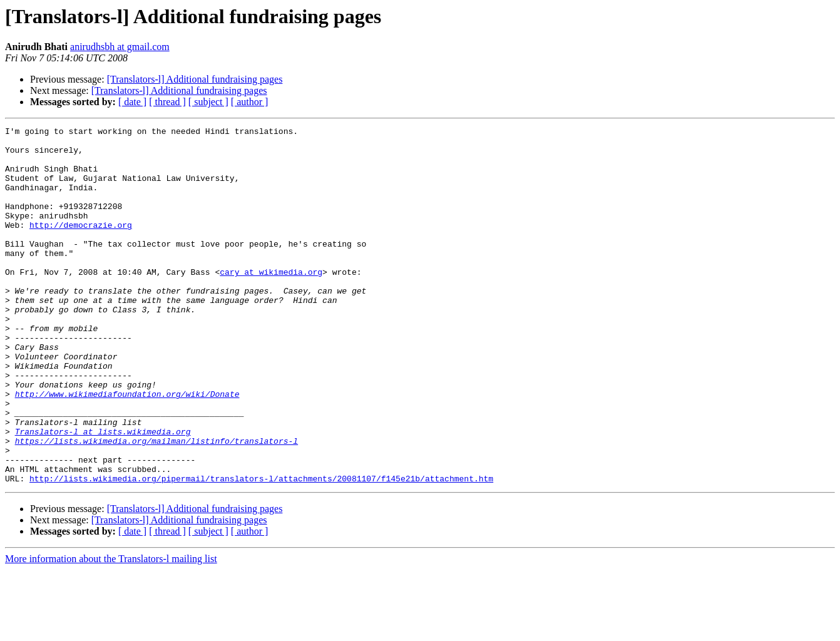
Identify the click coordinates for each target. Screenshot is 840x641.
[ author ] (250, 102)
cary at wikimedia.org (271, 302)
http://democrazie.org (81, 245)
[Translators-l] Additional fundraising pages (195, 79)
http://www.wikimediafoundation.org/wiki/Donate (127, 448)
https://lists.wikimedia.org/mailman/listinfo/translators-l (156, 505)
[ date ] (132, 102)
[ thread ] (167, 102)
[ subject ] (208, 102)
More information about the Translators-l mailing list (111, 630)
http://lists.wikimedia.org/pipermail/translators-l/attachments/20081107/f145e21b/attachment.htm (261, 550)
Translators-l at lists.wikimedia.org (103, 493)
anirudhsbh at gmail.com (120, 47)
